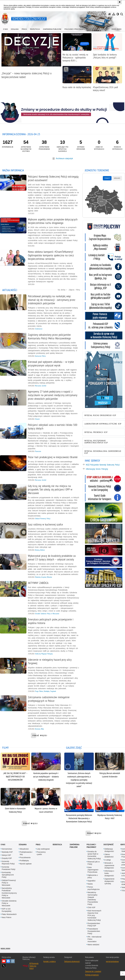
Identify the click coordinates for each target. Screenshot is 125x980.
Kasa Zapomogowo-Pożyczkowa (93, 870)
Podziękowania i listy (26, 853)
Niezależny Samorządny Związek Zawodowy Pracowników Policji (93, 898)
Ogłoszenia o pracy (93, 876)
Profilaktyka (24, 861)
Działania (23, 844)
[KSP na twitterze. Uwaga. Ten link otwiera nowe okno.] (104, 286)
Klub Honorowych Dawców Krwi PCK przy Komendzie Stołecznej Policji (94, 915)
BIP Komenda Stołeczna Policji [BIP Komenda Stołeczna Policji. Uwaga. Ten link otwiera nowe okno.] (34, 966)
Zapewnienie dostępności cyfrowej (109, 881)
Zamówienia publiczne (74, 846)
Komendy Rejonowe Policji (8, 863)
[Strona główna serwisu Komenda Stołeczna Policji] (110, 14)
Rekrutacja (57, 844)
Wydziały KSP (7, 852)
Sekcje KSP (6, 855)
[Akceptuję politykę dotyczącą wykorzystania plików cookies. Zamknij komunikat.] (120, 2)
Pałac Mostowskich (9, 914)
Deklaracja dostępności (109, 850)
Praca (38, 844)
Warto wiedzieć (93, 945)
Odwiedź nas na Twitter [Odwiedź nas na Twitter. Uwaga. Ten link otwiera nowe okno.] (4, 966)
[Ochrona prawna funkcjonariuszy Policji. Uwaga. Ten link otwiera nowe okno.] (104, 345)
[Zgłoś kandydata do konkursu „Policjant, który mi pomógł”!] (107, 47)
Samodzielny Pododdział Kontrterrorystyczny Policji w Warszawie (9, 893)
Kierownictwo (7, 849)
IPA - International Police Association (94, 939)
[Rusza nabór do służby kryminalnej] (77, 79)
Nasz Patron (7, 917)
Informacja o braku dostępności (109, 873)
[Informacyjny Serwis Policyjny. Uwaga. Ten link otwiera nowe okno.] (105, 469)
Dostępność (109, 844)
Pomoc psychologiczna (94, 888)
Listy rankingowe (43, 849)
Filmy (78, 290)
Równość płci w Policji (94, 863)
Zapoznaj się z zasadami (93, 971)
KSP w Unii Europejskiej (6, 910)
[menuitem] (5, 29)
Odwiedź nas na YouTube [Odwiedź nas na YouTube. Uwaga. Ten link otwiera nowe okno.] (4, 961)
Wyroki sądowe (26, 864)
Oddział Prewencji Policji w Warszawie (9, 883)
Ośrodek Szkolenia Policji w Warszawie (9, 903)
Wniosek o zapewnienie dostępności (109, 865)
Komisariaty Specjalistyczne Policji (8, 875)
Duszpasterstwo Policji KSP (94, 925)
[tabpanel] (104, 200)
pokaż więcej (40, 736)
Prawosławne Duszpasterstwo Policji (94, 931)
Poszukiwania (25, 857)
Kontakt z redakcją (49, 961)
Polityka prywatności (92, 975)
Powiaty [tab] (107, 178)
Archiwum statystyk (64, 158)
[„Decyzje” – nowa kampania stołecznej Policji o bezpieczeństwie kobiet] (31, 57)
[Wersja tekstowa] (118, 14)
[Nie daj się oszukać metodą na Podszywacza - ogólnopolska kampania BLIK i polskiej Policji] (77, 49)
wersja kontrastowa (112, 961)
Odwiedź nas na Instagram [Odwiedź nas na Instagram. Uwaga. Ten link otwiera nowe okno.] (13, 961)
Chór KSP (91, 907)
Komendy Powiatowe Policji (8, 868)
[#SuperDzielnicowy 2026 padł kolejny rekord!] (107, 80)
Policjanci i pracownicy (91, 846)
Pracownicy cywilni (41, 853)
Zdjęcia (71, 290)
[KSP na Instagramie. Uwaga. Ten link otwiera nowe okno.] (104, 277)
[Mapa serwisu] (114, 14)
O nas (3, 844)
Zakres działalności (109, 856)
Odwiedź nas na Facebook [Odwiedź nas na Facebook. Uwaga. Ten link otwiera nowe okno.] (8, 961)
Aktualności (24, 849)
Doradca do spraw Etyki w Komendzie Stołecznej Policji (94, 855)
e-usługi (108, 860)
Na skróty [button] (62, 290)
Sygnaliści (92, 881)
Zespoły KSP (7, 858)
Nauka (90, 884)
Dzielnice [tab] (117, 178)
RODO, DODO (5, 949)
